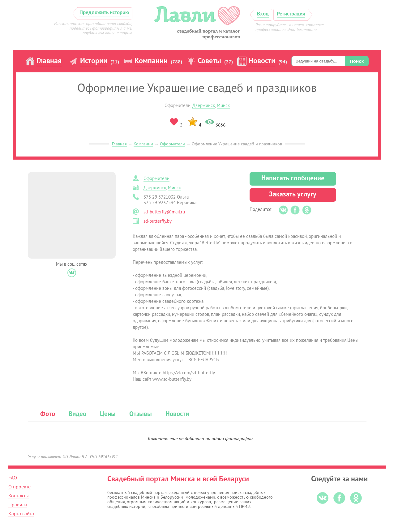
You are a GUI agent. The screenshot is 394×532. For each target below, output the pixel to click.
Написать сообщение (293, 179)
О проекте (19, 487)
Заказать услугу (293, 195)
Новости (262, 61)
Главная (49, 61)
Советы (209, 61)
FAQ (13, 478)
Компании (151, 61)
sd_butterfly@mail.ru (164, 212)
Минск (223, 106)
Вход (263, 14)
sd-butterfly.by (158, 221)
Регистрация (291, 14)
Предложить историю (104, 13)
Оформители (172, 144)
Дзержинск (204, 106)
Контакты (19, 496)
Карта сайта (21, 514)
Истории (94, 61)
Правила (18, 505)
